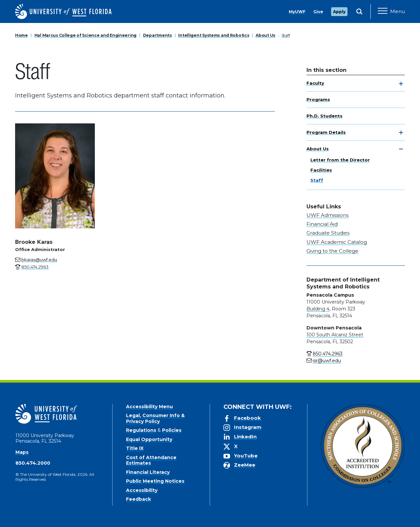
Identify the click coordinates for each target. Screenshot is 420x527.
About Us (265, 35)
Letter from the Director (340, 160)
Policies (172, 430)
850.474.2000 (33, 463)
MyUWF (297, 12)
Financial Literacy (148, 472)
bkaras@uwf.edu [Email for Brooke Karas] (39, 260)
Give (318, 12)
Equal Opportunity (149, 439)
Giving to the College (332, 251)
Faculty (315, 83)
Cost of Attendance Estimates (151, 460)
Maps (22, 452)
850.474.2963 (328, 354)
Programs (318, 99)
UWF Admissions (327, 215)
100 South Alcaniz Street (335, 335)
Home (21, 35)
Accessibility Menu (149, 407)
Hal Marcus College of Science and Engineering (85, 35)
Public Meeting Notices (155, 481)
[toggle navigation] (401, 84)
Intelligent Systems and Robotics (214, 35)
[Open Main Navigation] (391, 11)
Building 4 (318, 309)
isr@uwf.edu (327, 361)
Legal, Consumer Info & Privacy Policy (155, 418)
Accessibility (142, 490)
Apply (339, 12)
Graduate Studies (328, 233)
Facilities (321, 170)
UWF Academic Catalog (337, 242)
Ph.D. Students (325, 116)
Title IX (135, 448)
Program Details (326, 132)
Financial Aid (322, 224)
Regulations (141, 430)
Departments (157, 35)
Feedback (138, 499)
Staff (286, 35)
